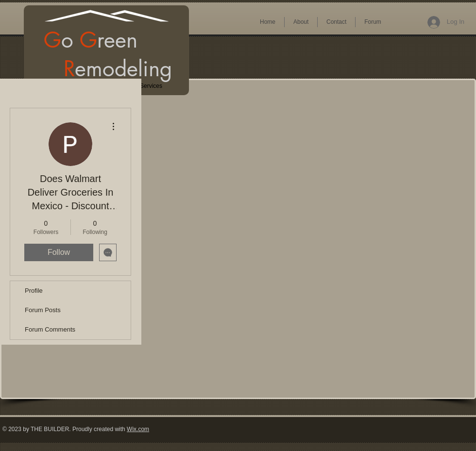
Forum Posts (43, 310)
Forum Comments (50, 329)
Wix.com (138, 429)
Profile (34, 291)
